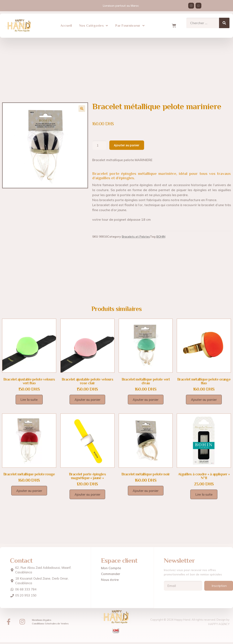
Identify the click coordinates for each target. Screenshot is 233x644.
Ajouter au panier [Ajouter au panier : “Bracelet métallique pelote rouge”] (29, 491)
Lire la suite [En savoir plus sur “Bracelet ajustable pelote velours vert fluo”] (29, 400)
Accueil (66, 25)
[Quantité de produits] (99, 145)
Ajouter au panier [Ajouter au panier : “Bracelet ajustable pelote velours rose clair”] (87, 400)
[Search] (224, 23)
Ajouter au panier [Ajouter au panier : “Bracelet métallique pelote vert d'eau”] (146, 400)
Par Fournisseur (130, 25)
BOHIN (161, 237)
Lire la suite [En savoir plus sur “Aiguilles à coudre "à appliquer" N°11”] (204, 494)
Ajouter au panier (127, 145)
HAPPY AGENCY (219, 624)
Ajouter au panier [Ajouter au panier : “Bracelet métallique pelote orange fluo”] (204, 400)
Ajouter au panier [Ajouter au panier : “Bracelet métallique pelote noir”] (146, 491)
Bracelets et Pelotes (136, 237)
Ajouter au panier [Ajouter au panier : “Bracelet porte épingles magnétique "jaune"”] (87, 494)
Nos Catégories (94, 25)
